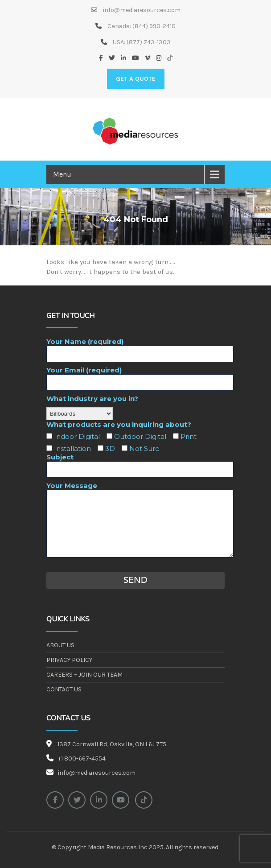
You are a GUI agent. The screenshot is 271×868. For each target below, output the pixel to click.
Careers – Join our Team (84, 675)
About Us (60, 645)
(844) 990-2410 (154, 26)
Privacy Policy (69, 660)
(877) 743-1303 (149, 42)
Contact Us (64, 689)
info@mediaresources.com (141, 10)
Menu (62, 174)
